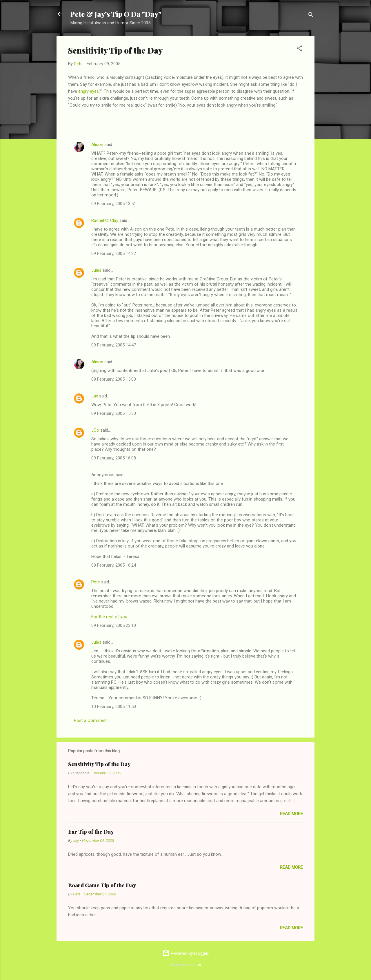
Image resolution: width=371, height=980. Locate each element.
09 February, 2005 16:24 (114, 565)
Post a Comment (90, 720)
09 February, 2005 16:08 (114, 458)
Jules (96, 270)
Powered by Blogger (186, 953)
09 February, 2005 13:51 (114, 204)
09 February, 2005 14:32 (114, 253)
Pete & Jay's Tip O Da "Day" (116, 14)
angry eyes (89, 91)
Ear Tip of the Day (91, 832)
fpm (198, 965)
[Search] (311, 16)
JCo (95, 430)
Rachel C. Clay (105, 220)
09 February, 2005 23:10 (114, 625)
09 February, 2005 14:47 (114, 345)
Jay (95, 396)
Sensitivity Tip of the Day (99, 764)
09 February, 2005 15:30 (114, 413)
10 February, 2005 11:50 (114, 707)
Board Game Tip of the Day (102, 885)
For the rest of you (109, 617)
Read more (291, 814)
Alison (97, 145)
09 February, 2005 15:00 (114, 379)
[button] (299, 49)
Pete (96, 582)
